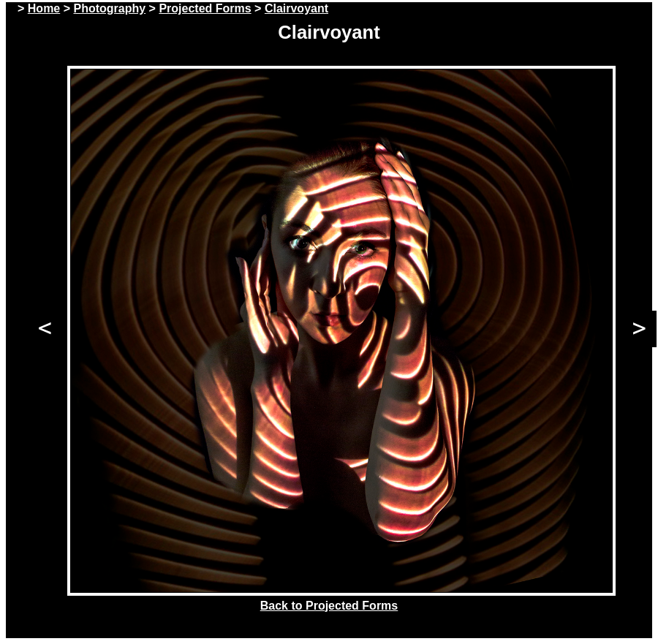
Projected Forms (205, 8)
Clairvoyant (296, 8)
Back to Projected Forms (329, 606)
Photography (109, 8)
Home (44, 8)
